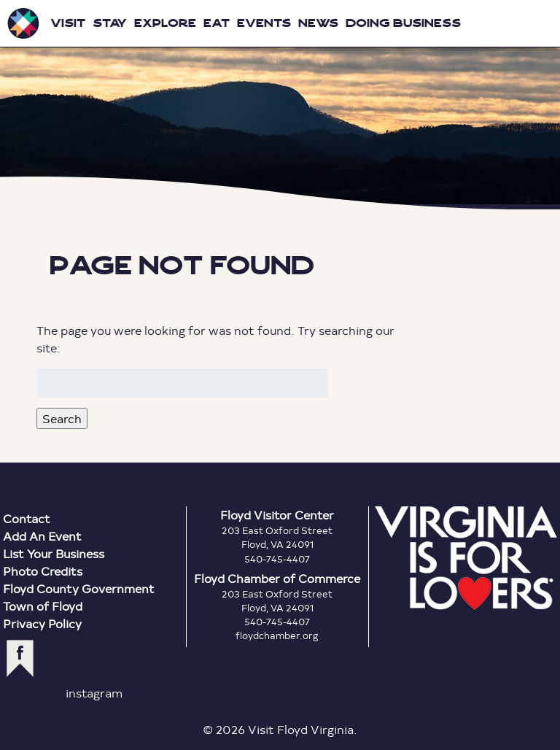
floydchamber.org (277, 635)
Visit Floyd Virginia (23, 23)
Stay (110, 23)
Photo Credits (43, 571)
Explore (165, 23)
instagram (94, 693)
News (318, 23)
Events (264, 23)
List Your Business (54, 553)
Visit (68, 23)
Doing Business (403, 23)
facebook (20, 658)
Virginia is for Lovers (466, 558)
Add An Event (42, 536)
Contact (27, 518)
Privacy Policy (42, 623)
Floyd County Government (79, 588)
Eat (217, 23)
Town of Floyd (43, 606)
